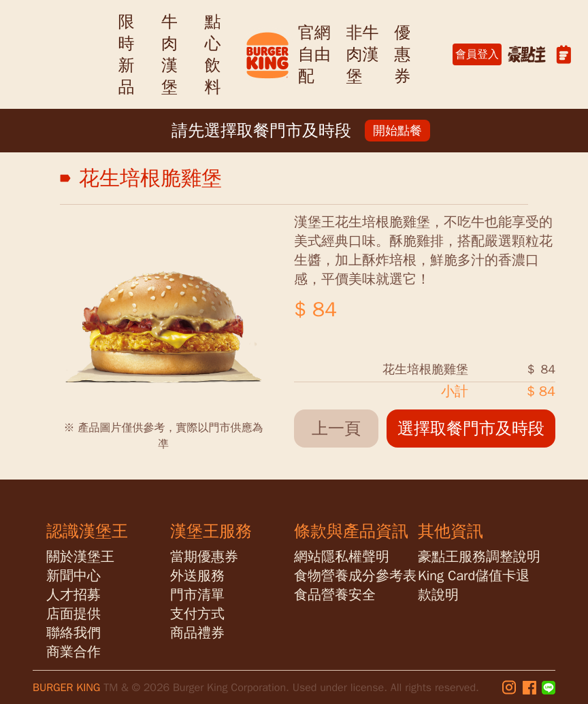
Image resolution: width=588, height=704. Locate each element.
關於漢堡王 (80, 557)
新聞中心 (73, 576)
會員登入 (477, 54)
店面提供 (73, 614)
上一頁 (336, 429)
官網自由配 (314, 54)
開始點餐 (397, 131)
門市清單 (197, 595)
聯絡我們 (73, 633)
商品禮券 (197, 633)
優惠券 (402, 54)
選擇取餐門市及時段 (471, 429)
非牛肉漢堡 (362, 54)
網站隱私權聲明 (342, 557)
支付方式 (197, 614)
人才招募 (73, 595)
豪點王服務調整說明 (479, 557)
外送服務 (197, 576)
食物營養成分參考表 (355, 576)
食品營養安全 (335, 595)
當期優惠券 (204, 557)
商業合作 (73, 652)
